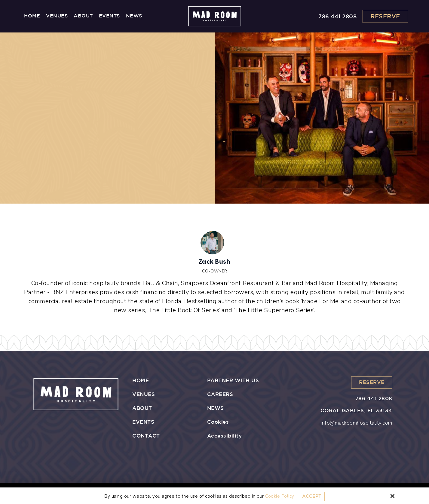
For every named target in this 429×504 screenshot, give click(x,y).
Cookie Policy (280, 496)
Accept (312, 496)
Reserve (385, 17)
